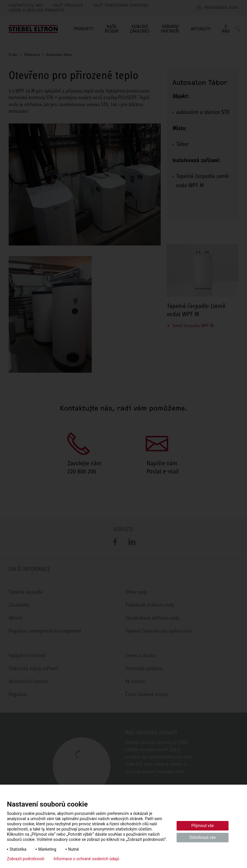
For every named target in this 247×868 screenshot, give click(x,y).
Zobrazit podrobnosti (26, 859)
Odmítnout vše (203, 837)
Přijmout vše (203, 826)
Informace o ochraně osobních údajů (87, 859)
